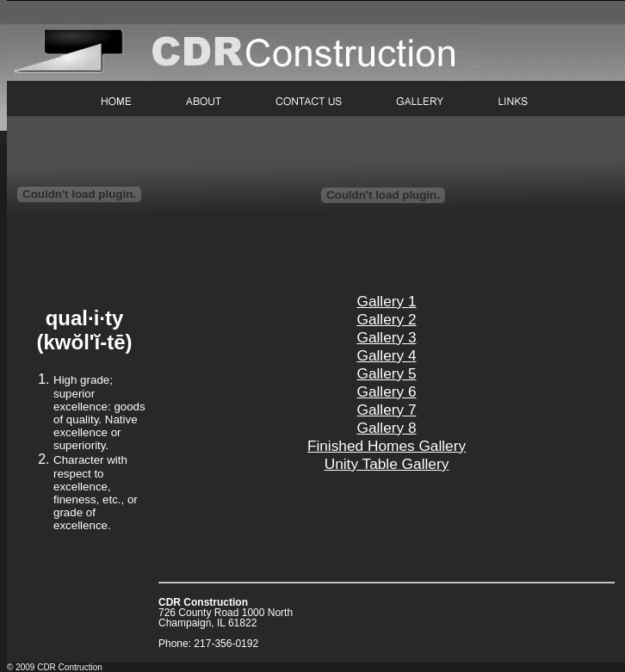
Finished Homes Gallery (387, 446)
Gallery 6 (386, 391)
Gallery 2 (386, 319)
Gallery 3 (386, 337)
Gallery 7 (386, 410)
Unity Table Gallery (387, 464)
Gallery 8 (386, 428)
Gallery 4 (386, 355)
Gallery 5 (386, 373)
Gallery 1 (386, 301)
